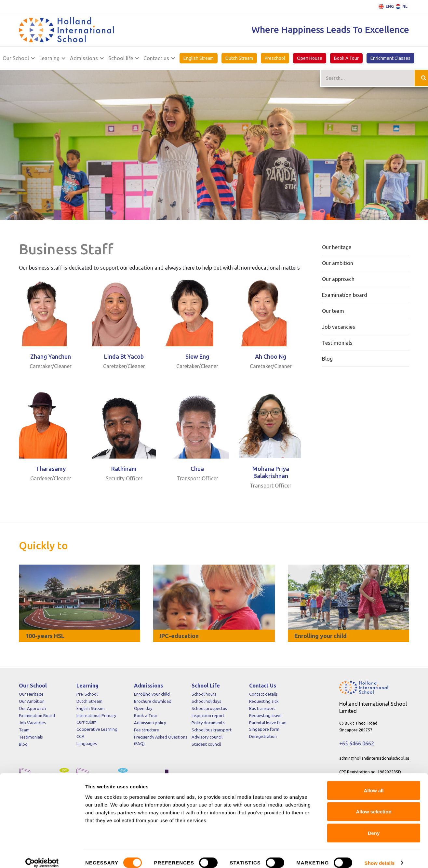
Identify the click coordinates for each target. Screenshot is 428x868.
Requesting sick (264, 701)
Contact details (263, 694)
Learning (49, 58)
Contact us (156, 58)
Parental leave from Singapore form (268, 726)
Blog (23, 744)
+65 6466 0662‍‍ (357, 743)
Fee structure (147, 730)
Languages (87, 743)
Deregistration (263, 736)
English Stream (199, 58)
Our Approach (32, 708)
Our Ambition (32, 701)
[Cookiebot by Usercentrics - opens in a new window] (42, 855)
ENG (390, 6)
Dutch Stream (239, 58)
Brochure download (153, 701)
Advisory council (207, 737)
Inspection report (208, 715)
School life (121, 58)
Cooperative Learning (97, 729)
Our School (16, 58)
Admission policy (150, 723)
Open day (143, 708)
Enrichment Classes (390, 58)
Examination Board (37, 715)
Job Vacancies (32, 723)
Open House (310, 58)
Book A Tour (346, 58)
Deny (374, 825)
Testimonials (31, 737)
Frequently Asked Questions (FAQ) (161, 740)
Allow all (374, 783)
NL (405, 6)
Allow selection (374, 804)
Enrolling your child (152, 694)
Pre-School (87, 694)
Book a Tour (146, 715)
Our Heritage (31, 694)
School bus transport (212, 730)
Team (24, 730)
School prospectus (209, 708)
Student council (206, 744)
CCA (80, 736)
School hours (204, 694)
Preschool (275, 58)
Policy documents (208, 723)
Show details (380, 855)
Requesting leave (265, 715)
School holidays (206, 701)
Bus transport (262, 708)
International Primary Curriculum (96, 719)
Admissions (84, 58)
